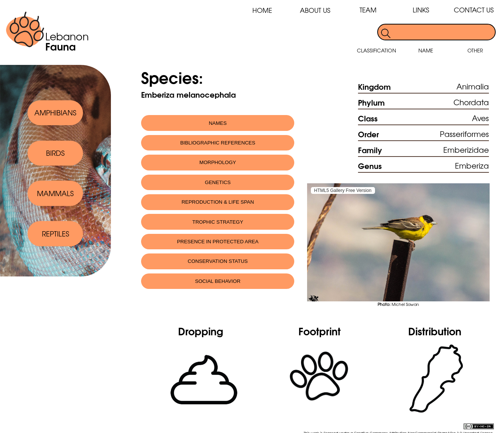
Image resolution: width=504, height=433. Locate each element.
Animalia (473, 86)
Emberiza (472, 165)
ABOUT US (315, 10)
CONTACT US (474, 10)
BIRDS (55, 153)
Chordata (471, 102)
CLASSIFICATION (376, 50)
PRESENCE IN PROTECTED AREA (218, 242)
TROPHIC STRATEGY (218, 222)
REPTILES (55, 233)
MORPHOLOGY (218, 162)
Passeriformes (464, 134)
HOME (262, 10)
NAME (426, 50)
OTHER (475, 50)
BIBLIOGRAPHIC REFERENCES (218, 143)
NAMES (218, 123)
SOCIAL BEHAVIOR (218, 281)
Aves (480, 118)
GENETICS (218, 182)
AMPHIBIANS (55, 112)
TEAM (368, 10)
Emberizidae (466, 150)
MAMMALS (55, 193)
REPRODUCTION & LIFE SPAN (218, 202)
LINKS (421, 10)
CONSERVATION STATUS (218, 261)
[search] (443, 32)
